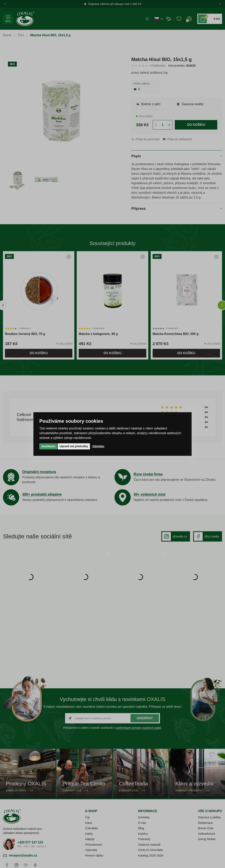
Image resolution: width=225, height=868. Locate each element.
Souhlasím (48, 446)
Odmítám (98, 446)
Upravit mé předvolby (74, 446)
